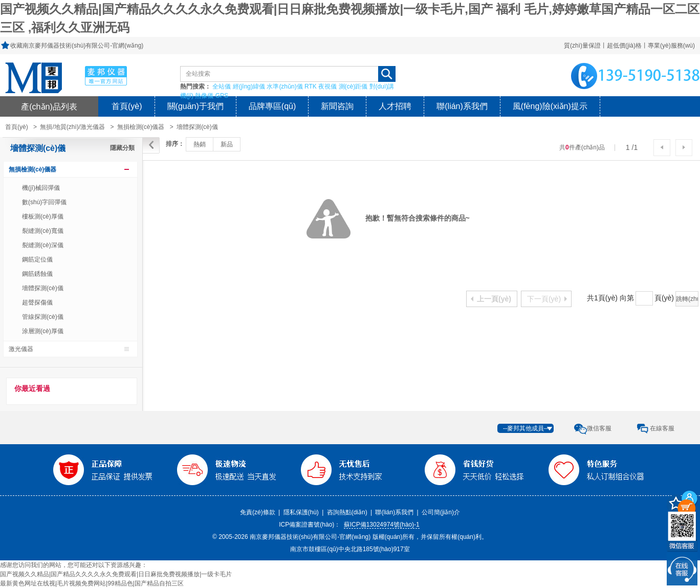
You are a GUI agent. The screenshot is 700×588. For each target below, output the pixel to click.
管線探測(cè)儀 (43, 317)
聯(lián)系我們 (462, 106)
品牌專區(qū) (272, 106)
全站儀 (222, 86)
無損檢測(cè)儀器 (141, 127)
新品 (227, 144)
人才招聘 (395, 106)
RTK (311, 86)
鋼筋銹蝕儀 (37, 274)
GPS (222, 96)
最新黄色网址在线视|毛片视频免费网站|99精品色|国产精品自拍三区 (92, 583)
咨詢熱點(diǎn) (347, 512)
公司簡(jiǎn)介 (441, 512)
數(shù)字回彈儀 (44, 202)
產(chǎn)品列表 (49, 106)
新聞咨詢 (337, 106)
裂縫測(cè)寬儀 (43, 231)
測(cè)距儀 (353, 86)
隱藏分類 (122, 148)
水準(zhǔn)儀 (285, 86)
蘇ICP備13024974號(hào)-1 (382, 525)
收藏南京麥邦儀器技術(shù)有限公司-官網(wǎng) (77, 46)
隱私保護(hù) (301, 512)
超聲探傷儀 (37, 302)
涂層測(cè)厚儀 (43, 331)
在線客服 (662, 428)
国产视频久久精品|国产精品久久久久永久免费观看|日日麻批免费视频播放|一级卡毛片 (116, 574)
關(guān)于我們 (195, 106)
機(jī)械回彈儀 (41, 188)
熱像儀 (204, 96)
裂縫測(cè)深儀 (43, 245)
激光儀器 (21, 349)
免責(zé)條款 (258, 512)
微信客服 (599, 428)
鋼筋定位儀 (37, 259)
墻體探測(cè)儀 (197, 127)
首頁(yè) (127, 106)
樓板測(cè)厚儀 (43, 216)
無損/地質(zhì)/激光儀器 (72, 127)
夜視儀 (327, 86)
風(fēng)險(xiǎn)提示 (550, 106)
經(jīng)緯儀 (249, 86)
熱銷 (200, 144)
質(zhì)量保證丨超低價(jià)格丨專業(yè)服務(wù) (629, 46)
